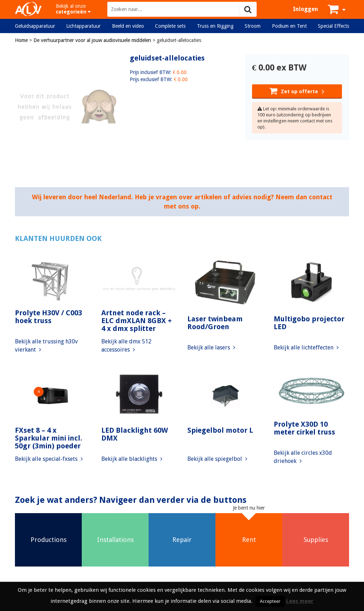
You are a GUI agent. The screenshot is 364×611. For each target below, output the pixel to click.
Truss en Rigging (215, 26)
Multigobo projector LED (309, 323)
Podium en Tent (289, 26)
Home (21, 40)
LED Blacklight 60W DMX (135, 434)
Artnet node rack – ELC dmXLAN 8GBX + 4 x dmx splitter (136, 321)
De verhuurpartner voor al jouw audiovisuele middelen (92, 40)
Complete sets (170, 26)
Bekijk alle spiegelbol (217, 459)
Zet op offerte (297, 91)
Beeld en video (128, 26)
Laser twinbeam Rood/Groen (215, 323)
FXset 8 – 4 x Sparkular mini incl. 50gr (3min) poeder (49, 438)
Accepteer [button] (270, 601)
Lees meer (300, 601)
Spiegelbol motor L (220, 430)
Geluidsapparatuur (35, 26)
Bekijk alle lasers (211, 347)
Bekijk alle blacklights (132, 459)
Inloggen (306, 9)
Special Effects (333, 26)
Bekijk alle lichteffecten (306, 347)
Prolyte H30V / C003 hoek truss (49, 317)
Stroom (253, 26)
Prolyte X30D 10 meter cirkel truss (304, 428)
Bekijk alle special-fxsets (49, 459)
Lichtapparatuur (83, 26)
